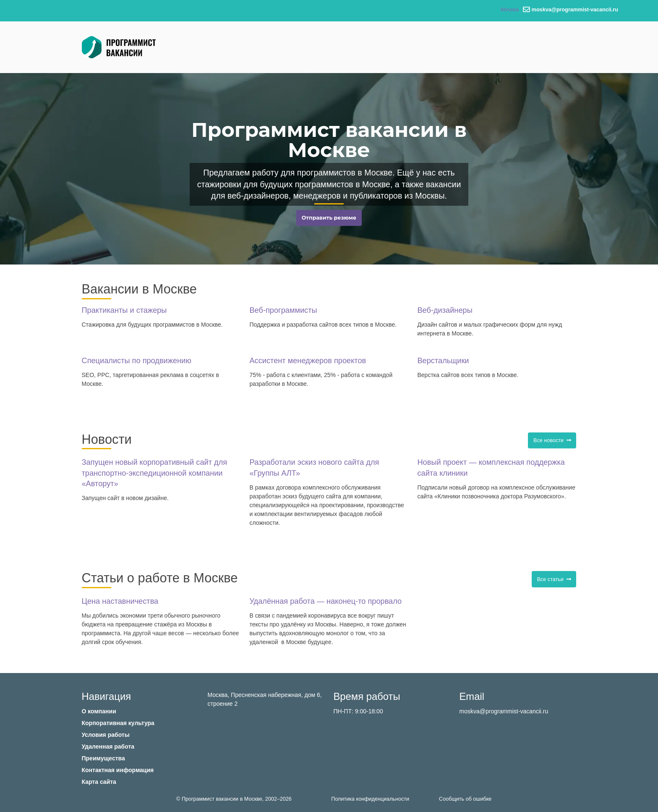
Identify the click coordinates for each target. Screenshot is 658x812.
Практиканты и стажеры (124, 310)
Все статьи (554, 579)
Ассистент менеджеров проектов (308, 361)
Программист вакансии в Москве (222, 799)
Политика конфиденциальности (370, 799)
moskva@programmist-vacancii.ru (504, 711)
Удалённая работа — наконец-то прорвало (325, 601)
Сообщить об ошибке (465, 799)
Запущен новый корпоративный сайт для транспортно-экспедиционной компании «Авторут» (155, 473)
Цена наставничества (120, 601)
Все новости (552, 440)
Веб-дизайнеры (445, 310)
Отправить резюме (329, 218)
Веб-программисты (283, 310)
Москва (510, 10)
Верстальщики (443, 361)
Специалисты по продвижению (137, 361)
